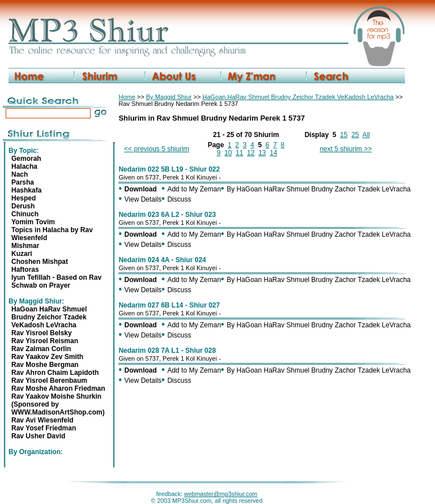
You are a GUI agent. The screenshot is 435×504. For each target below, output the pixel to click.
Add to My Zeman (194, 189)
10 (228, 153)
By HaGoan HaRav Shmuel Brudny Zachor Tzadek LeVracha (319, 189)
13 (262, 153)
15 (344, 135)
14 (273, 153)
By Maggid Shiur (169, 97)
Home (127, 97)
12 (251, 153)
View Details (143, 199)
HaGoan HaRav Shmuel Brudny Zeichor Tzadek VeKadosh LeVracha (298, 97)
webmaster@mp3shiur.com (221, 494)
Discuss (179, 199)
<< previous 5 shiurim (157, 149)
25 (355, 135)
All (366, 135)
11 (239, 153)
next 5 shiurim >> (346, 149)
